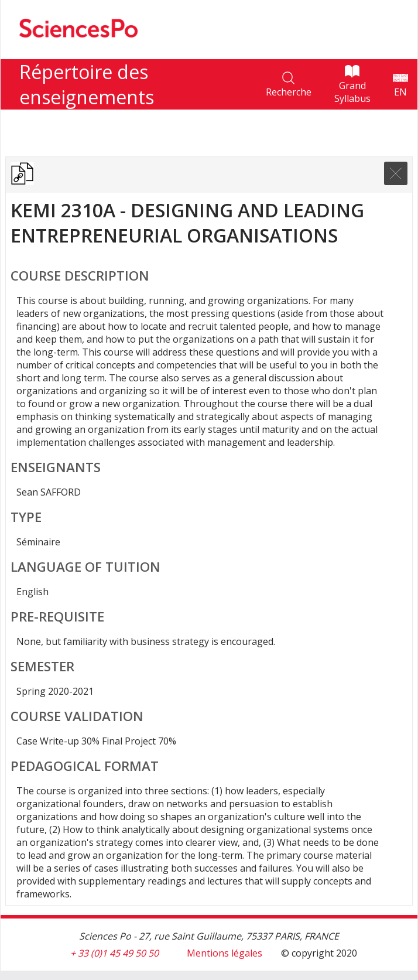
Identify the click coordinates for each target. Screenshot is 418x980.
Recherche (289, 92)
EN (400, 92)
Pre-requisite (57, 617)
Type (26, 517)
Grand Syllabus (352, 92)
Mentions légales (225, 953)
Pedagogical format (85, 766)
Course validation (77, 716)
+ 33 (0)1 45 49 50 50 (114, 953)
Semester (42, 666)
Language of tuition (85, 567)
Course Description (80, 276)
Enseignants (56, 467)
